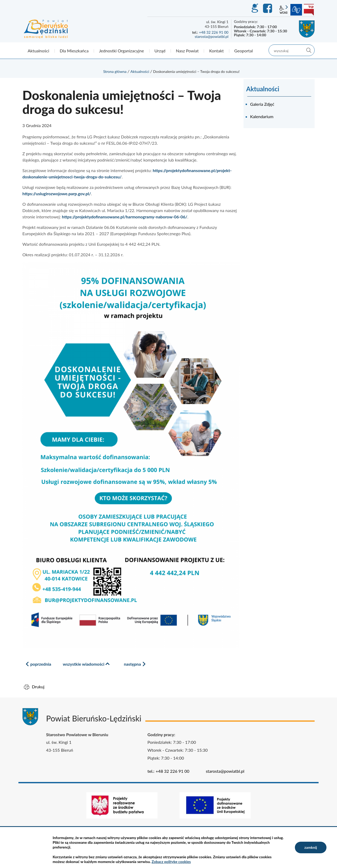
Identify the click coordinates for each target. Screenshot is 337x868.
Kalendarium (262, 116)
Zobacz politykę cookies (171, 862)
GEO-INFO (255, 8)
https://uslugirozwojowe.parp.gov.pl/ (57, 194)
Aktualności (140, 71)
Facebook (268, 8)
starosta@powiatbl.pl (211, 36)
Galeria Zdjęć (262, 104)
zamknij (311, 847)
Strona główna (115, 71)
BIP (309, 10)
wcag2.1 (284, 10)
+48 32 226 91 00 (214, 32)
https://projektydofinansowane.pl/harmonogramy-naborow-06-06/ (125, 217)
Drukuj (38, 687)
